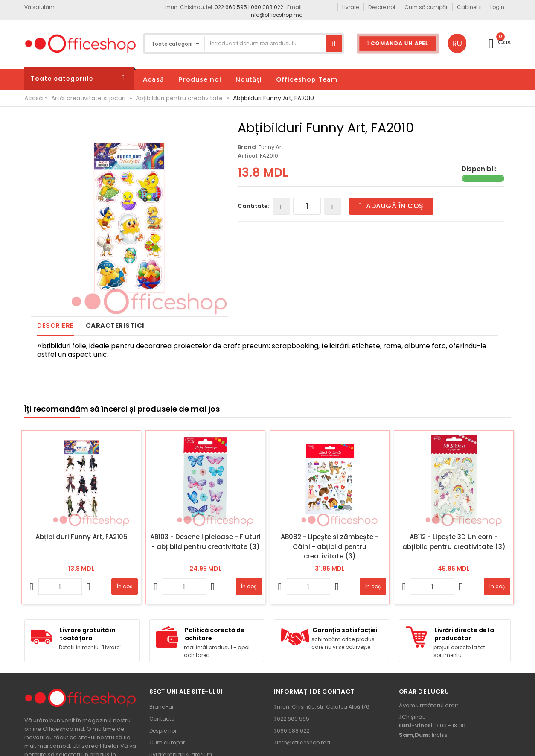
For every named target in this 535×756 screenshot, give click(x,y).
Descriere (55, 325)
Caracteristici (115, 325)
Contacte (162, 719)
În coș (125, 586)
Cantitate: (253, 206)
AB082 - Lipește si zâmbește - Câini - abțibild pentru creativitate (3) (330, 546)
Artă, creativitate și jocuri (88, 98)
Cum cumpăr (167, 743)
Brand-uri (162, 707)
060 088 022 (267, 7)
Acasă (33, 98)
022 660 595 (231, 7)
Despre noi (163, 731)
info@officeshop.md (276, 15)
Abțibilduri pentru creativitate (179, 98)
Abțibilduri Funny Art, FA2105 (81, 537)
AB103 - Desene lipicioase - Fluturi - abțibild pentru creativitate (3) (205, 542)
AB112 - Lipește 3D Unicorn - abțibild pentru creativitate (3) (454, 542)
